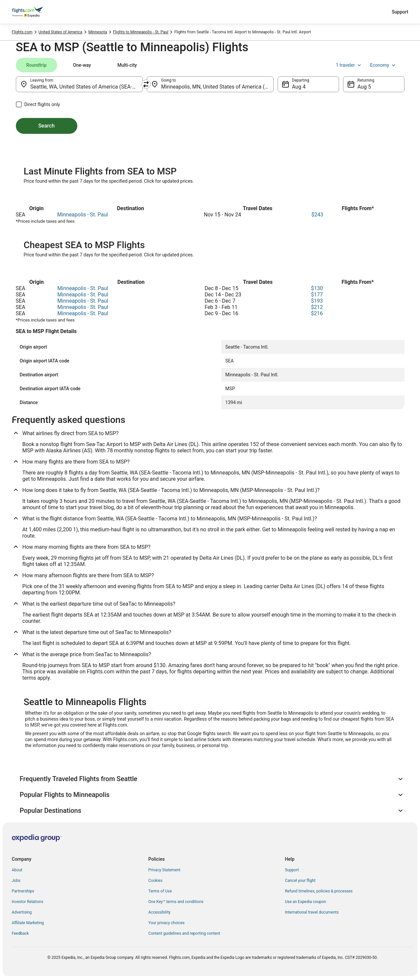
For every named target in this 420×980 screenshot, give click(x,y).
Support (400, 12)
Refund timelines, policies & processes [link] (319, 891)
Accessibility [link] (159, 912)
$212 (317, 307)
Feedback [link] (20, 933)
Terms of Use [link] (160, 891)
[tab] (37, 65)
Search (47, 126)
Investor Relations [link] (28, 902)
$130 (317, 288)
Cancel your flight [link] (300, 881)
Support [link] (292, 870)
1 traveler (349, 65)
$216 (317, 313)
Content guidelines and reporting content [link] (184, 933)
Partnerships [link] (23, 891)
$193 (317, 301)
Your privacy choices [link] (167, 923)
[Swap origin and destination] (146, 84)
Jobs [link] (16, 881)
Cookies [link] (155, 881)
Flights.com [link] (22, 32)
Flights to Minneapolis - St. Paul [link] (141, 32)
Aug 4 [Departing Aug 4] (299, 87)
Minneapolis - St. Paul (83, 215)
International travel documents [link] (312, 912)
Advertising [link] (22, 912)
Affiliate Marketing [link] (28, 923)
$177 (317, 295)
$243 (317, 215)
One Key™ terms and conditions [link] (176, 902)
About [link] (17, 870)
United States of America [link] (60, 32)
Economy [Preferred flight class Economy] (383, 65)
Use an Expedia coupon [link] (305, 902)
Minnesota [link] (98, 32)
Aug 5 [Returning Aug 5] (364, 87)
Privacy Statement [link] (164, 870)
